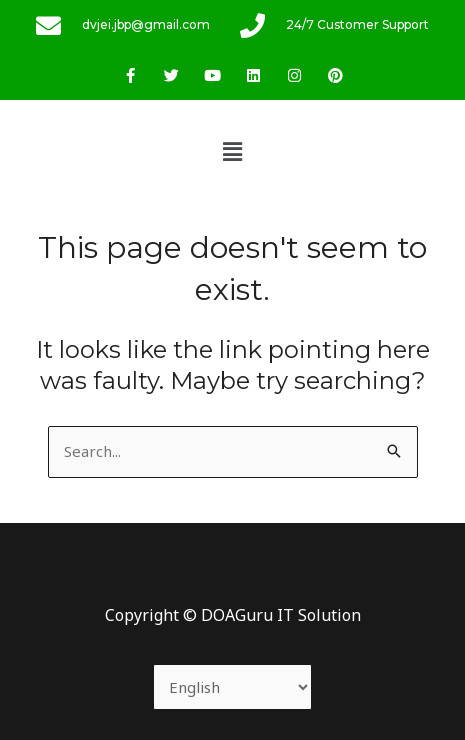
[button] (232, 151)
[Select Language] (233, 687)
